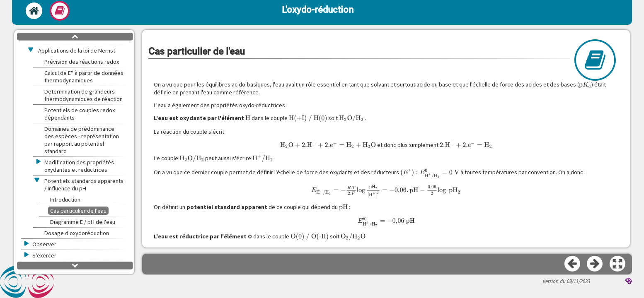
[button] (618, 264)
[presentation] (585, 85)
